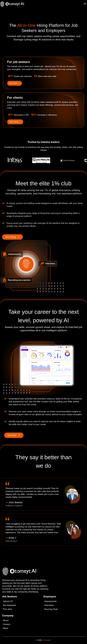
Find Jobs (8, 609)
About (6, 621)
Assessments (51, 601)
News (6, 628)
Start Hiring (15, 122)
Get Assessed (10, 605)
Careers (7, 624)
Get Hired (15, 83)
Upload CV (9, 601)
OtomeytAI (47, 640)
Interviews (50, 605)
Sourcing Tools (52, 609)
